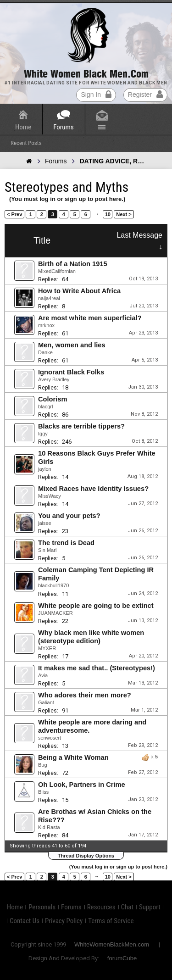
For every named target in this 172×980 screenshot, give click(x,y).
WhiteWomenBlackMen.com (112, 944)
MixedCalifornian (57, 271)
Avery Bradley (54, 379)
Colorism (53, 399)
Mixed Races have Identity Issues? (93, 489)
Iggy (43, 434)
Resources (101, 907)
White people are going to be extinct (96, 606)
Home (23, 127)
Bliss (43, 792)
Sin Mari (47, 550)
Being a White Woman (73, 757)
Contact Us (25, 921)
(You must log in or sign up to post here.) (67, 199)
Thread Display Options (86, 856)
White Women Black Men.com (86, 74)
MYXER (47, 648)
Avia (43, 675)
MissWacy (50, 496)
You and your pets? (69, 516)
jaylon (45, 469)
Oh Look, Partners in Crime (82, 785)
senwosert (50, 738)
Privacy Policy (64, 921)
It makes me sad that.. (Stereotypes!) (97, 668)
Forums (64, 127)
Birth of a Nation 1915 (73, 264)
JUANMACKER (55, 613)
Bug (43, 765)
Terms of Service (111, 921)
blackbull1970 (53, 585)
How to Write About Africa (79, 291)
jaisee (45, 523)
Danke (45, 352)
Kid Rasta (49, 827)
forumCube (122, 958)
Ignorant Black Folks (71, 372)
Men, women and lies (72, 345)
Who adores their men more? (85, 695)
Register (145, 95)
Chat (127, 907)
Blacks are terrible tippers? (81, 426)
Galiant (46, 702)
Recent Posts (26, 143)
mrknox (46, 325)
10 (108, 214)
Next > (124, 214)
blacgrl (45, 406)
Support (150, 907)
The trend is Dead (66, 543)
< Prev (14, 214)
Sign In (96, 95)
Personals (42, 907)
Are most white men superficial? (90, 318)
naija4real (49, 298)
